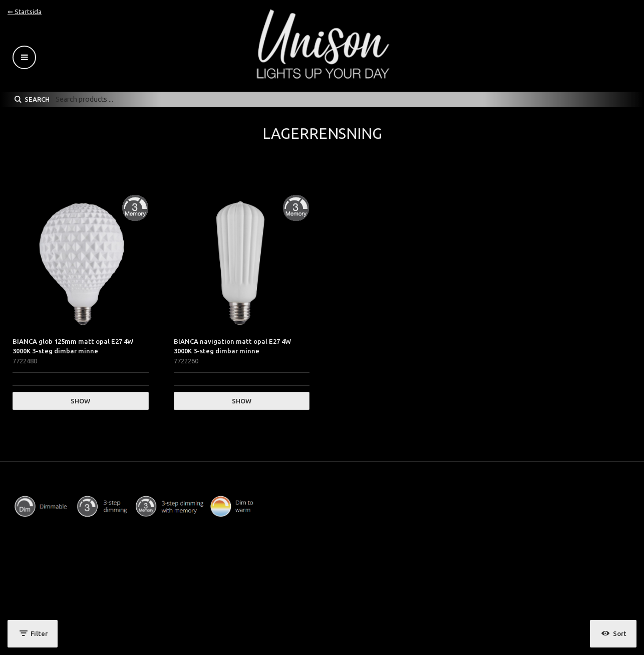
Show (80, 401)
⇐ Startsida (25, 12)
